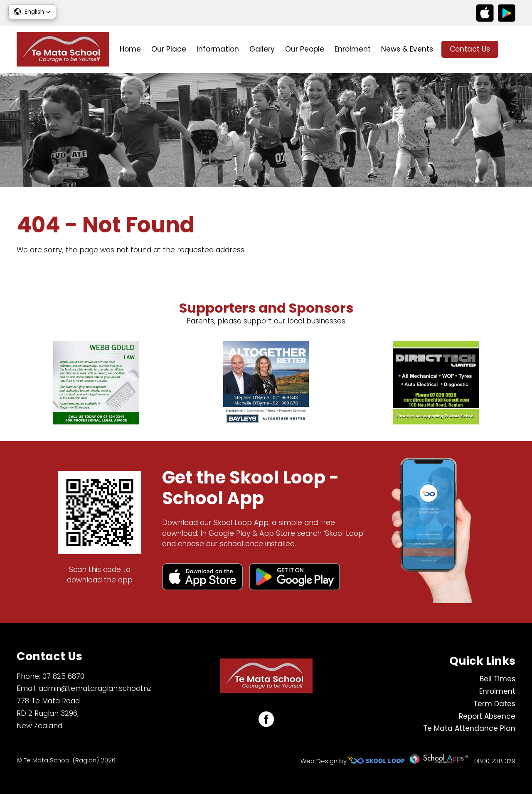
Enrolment (353, 49)
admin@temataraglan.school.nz (95, 688)
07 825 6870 (63, 676)
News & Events (407, 49)
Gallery (262, 49)
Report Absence (487, 716)
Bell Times (498, 679)
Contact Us (470, 49)
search (511, 49)
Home (130, 49)
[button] (32, 12)
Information (218, 49)
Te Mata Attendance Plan (469, 728)
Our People (305, 49)
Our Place (169, 49)
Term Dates (494, 704)
